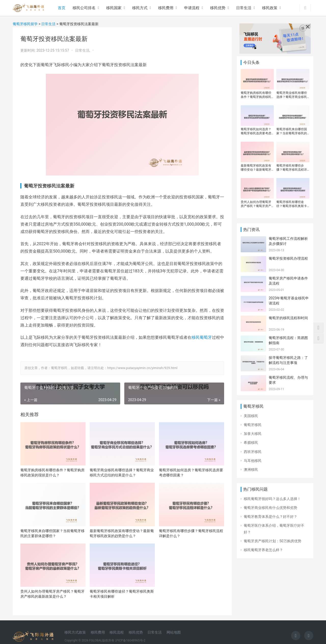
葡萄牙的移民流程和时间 (288, 318)
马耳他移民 (253, 461)
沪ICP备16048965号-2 (130, 640)
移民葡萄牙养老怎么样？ (263, 550)
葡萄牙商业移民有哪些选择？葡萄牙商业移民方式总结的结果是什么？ (122, 473)
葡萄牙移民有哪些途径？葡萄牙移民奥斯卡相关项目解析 (122, 594)
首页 (62, 8)
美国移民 (251, 416)
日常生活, (83, 50)
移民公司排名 (84, 8)
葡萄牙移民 (253, 425)
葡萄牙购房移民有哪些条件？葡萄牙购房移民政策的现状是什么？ (52, 473)
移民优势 (218, 8)
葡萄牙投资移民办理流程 (288, 258)
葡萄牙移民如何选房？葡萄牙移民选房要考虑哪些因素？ (191, 473)
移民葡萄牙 (202, 337)
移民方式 (140, 8)
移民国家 (114, 8)
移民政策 (270, 8)
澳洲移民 (251, 470)
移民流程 (117, 632)
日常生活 (244, 8)
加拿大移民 (253, 434)
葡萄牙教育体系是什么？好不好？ (270, 517)
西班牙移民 (253, 452)
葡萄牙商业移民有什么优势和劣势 (270, 508)
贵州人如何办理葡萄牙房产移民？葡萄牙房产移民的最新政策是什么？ (52, 594)
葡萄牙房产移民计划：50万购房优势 (273, 541)
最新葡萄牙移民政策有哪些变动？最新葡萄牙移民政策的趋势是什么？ (122, 533)
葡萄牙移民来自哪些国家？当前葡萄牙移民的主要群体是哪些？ (52, 533)
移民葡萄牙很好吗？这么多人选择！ (272, 499)
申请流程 (192, 8)
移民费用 (166, 8)
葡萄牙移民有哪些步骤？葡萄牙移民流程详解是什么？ (191, 533)
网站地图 (174, 632)
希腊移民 (251, 443)
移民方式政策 (75, 632)
